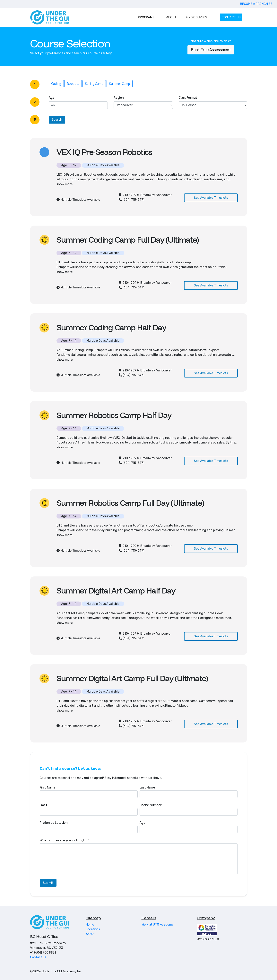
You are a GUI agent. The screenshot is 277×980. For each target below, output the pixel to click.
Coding (56, 84)
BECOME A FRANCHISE (256, 4)
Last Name (147, 787)
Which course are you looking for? (64, 840)
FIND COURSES (197, 17)
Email (43, 805)
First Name (48, 787)
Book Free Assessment (211, 50)
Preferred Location (54, 823)
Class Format (188, 98)
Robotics (73, 84)
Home (90, 924)
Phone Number (151, 805)
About (90, 934)
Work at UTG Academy (158, 924)
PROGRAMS (146, 17)
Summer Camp (119, 84)
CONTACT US (231, 17)
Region (119, 98)
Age (52, 98)
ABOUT (171, 17)
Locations (93, 929)
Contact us (38, 957)
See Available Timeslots (211, 198)
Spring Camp (94, 84)
